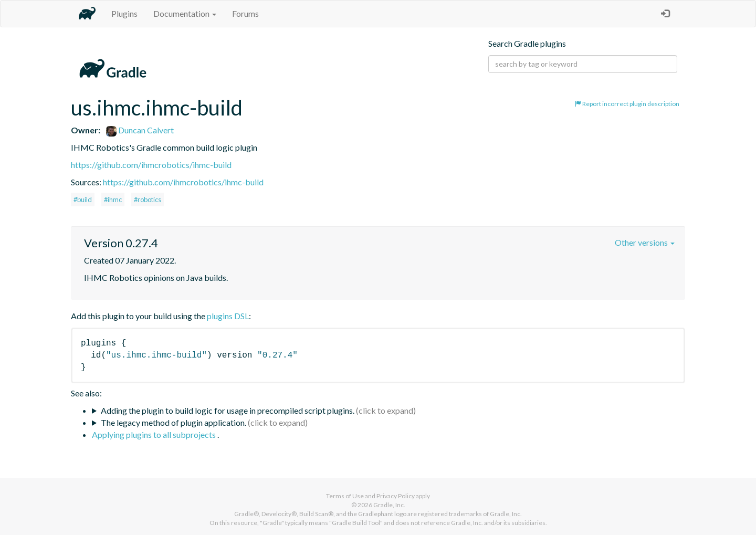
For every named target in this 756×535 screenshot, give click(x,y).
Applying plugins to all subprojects (155, 434)
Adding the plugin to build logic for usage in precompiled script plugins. (228, 410)
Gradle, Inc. (389, 505)
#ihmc (113, 200)
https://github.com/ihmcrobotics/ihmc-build (151, 165)
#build (83, 200)
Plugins (124, 13)
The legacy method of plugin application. (174, 422)
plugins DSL (228, 316)
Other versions (645, 242)
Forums (245, 13)
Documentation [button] (185, 13)
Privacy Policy (396, 496)
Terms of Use (345, 496)
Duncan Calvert (140, 130)
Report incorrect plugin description (627, 104)
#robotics (148, 200)
